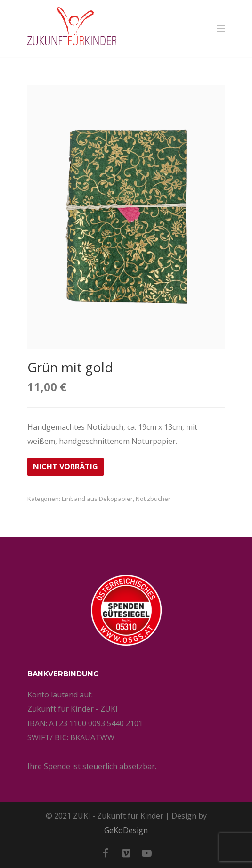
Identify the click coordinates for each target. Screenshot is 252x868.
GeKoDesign (126, 830)
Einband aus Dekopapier (97, 499)
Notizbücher (153, 499)
